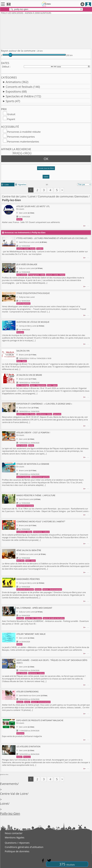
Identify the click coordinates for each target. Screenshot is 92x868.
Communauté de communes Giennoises (63, 196)
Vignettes (21, 185)
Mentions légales (15, 837)
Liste (5, 185)
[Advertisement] (46, 31)
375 (67, 864)
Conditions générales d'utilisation (24, 847)
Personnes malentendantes (23, 142)
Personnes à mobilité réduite (24, 132)
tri (47, 185)
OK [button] (46, 159)
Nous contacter (14, 833)
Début (6, 67)
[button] (46, 169)
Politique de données (17, 851)
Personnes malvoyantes (21, 137)
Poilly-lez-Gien (10, 813)
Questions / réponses (17, 843)
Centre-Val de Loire (14, 196)
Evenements (9, 784)
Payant (11, 119)
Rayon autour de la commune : (19, 51)
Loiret (32, 196)
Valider (46, 177)
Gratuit (11, 114)
